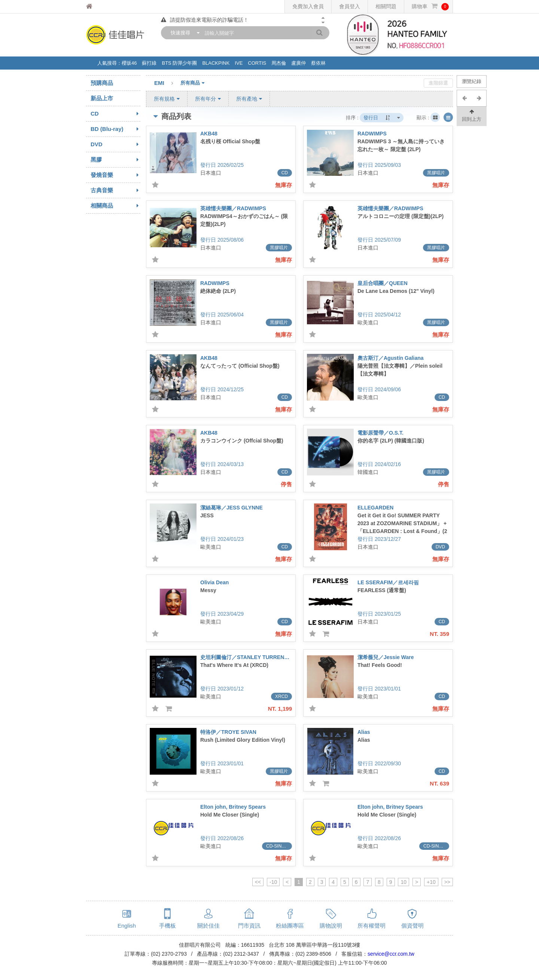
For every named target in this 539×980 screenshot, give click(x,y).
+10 (431, 882)
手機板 (168, 926)
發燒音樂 (115, 175)
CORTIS (257, 63)
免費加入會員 (308, 6)
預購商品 (102, 83)
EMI (167, 83)
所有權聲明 (371, 926)
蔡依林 (318, 63)
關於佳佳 (208, 926)
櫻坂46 (129, 63)
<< (258, 882)
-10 (273, 882)
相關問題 (386, 6)
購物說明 (331, 926)
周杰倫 (279, 63)
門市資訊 (249, 926)
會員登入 (350, 6)
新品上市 (102, 98)
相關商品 (115, 206)
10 (404, 882)
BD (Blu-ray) (115, 129)
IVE (239, 63)
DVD (115, 144)
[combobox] (183, 33)
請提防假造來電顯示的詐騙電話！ (205, 20)
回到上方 (472, 115)
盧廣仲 (299, 63)
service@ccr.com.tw (391, 954)
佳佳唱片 (103, 7)
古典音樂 (115, 190)
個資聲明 (412, 926)
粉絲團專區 (290, 926)
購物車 (430, 7)
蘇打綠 (149, 63)
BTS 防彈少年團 (179, 63)
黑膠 (115, 160)
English (127, 926)
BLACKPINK (216, 63)
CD (115, 114)
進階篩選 (438, 83)
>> (447, 882)
